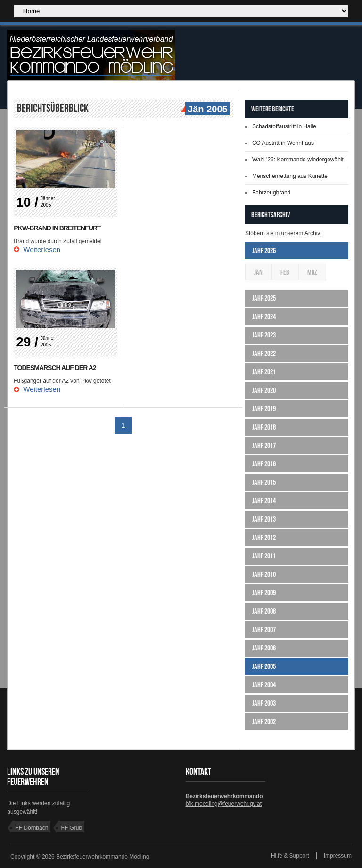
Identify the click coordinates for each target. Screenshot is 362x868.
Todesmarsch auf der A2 (55, 368)
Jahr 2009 (264, 593)
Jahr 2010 (264, 574)
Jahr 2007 (264, 629)
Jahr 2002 (264, 721)
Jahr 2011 (264, 556)
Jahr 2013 (264, 519)
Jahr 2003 (264, 703)
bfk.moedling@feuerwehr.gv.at (224, 804)
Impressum (338, 856)
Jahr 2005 (264, 666)
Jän (258, 272)
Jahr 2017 (264, 445)
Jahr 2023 (264, 335)
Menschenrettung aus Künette (290, 176)
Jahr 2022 (264, 353)
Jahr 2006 (264, 648)
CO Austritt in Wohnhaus (283, 143)
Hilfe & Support (290, 856)
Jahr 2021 (264, 372)
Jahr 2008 (264, 611)
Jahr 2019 (264, 409)
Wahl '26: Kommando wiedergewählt (298, 160)
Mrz (312, 272)
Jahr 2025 (264, 298)
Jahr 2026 (264, 250)
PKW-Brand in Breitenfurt (57, 228)
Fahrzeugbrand (271, 193)
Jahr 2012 (264, 537)
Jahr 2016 (264, 464)
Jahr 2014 (264, 501)
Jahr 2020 (264, 390)
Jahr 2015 (264, 482)
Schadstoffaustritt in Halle (284, 126)
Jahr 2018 (264, 427)
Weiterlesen (42, 249)
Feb (285, 272)
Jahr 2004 (264, 685)
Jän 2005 (206, 110)
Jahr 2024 (264, 316)
